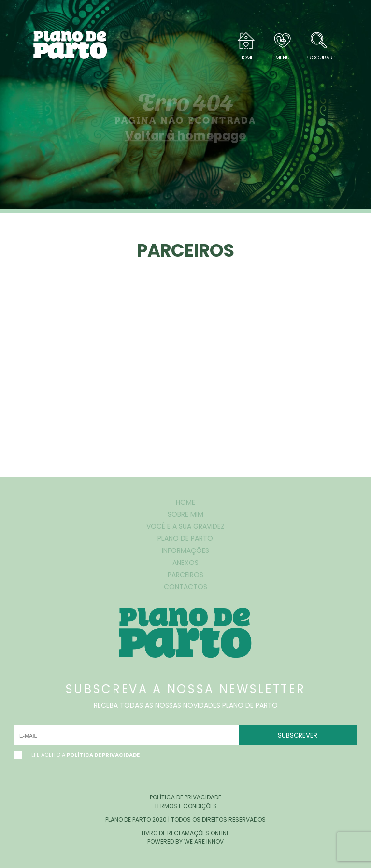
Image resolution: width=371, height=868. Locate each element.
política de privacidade (185, 797)
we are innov (204, 842)
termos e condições (185, 806)
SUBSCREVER (297, 735)
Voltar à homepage (185, 136)
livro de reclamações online (185, 833)
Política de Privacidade (103, 755)
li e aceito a (77, 755)
